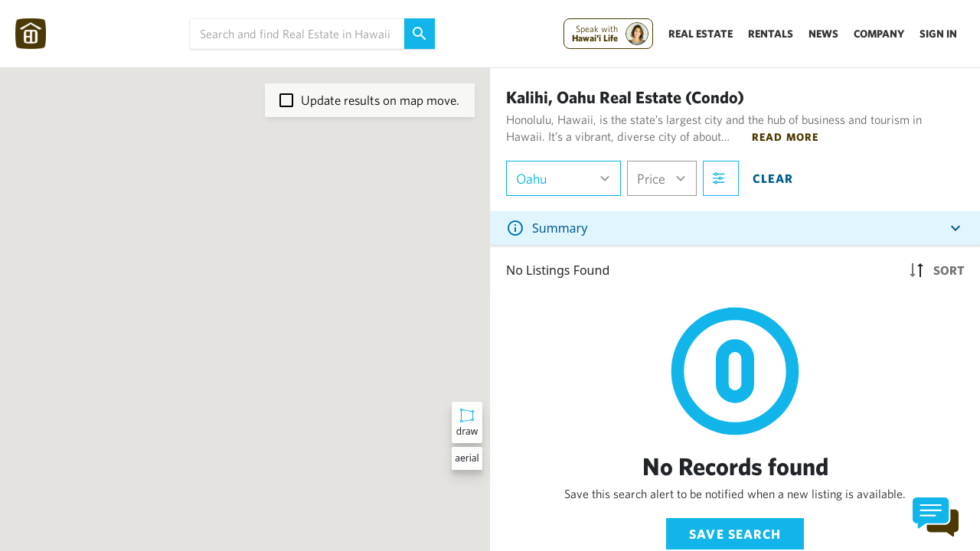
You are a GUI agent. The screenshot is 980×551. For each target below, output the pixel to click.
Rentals (771, 34)
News (823, 34)
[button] (272, 230)
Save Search (735, 534)
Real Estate (701, 34)
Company (879, 34)
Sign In (938, 34)
